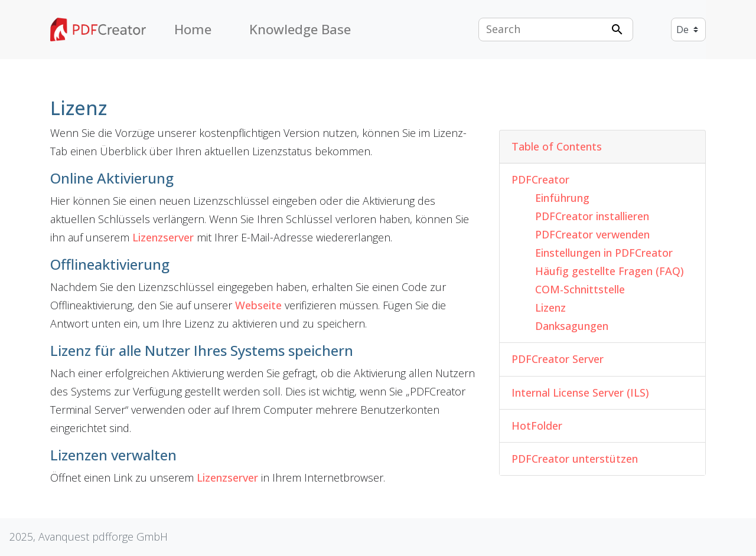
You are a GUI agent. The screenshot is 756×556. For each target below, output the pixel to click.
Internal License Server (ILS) (580, 393)
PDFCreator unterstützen (575, 459)
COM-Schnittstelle (580, 289)
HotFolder (537, 426)
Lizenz (550, 308)
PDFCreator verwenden (592, 234)
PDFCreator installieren (592, 216)
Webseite (258, 305)
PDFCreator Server (558, 359)
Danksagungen (572, 326)
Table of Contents (557, 146)
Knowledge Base (300, 29)
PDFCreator (540, 179)
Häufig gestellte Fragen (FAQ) (610, 271)
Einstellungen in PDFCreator (604, 253)
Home (193, 29)
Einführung (562, 198)
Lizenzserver (163, 237)
